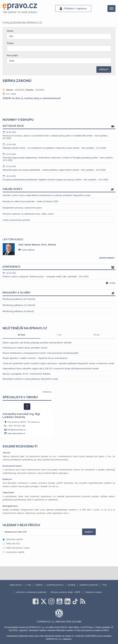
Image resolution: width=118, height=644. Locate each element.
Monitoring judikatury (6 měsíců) (18, 311)
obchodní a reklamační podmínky (31, 592)
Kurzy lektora (26, 250)
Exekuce (7, 479)
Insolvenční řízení (12, 466)
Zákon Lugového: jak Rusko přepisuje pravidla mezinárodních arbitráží (37, 343)
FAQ (105, 585)
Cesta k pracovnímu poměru (16, 220)
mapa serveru (16, 585)
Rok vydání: (13, 56)
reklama (39, 585)
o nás (29, 585)
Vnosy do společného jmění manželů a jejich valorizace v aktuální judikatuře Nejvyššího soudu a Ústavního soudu (58, 363)
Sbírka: (10, 31)
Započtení (8, 492)
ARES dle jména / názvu (16, 548)
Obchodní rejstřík (13, 539)
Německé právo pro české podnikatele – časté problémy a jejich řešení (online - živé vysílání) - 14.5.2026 (59, 168)
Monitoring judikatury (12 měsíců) (19, 305)
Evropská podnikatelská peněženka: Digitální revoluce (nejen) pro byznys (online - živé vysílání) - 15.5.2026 (59, 178)
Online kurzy (59, 189)
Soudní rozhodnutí (20, 446)
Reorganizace (10, 506)
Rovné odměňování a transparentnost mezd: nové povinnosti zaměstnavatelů (40, 353)
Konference (59, 267)
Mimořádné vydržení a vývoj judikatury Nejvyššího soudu (30, 379)
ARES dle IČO (11, 544)
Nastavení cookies (94, 592)
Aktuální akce (59, 126)
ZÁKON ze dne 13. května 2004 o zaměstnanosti (32, 98)
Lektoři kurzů (13, 239)
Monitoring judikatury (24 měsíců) (19, 299)
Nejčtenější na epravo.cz (25, 328)
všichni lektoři (107, 258)
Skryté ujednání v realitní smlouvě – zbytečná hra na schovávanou (35, 358)
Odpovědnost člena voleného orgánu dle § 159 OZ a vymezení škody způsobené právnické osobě (50, 368)
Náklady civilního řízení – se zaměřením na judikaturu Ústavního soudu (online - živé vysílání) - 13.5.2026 (59, 146)
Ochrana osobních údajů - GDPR (65, 592)
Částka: (10, 43)
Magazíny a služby (59, 293)
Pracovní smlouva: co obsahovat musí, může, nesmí (28, 214)
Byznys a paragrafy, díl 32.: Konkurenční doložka (27, 374)
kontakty (72, 585)
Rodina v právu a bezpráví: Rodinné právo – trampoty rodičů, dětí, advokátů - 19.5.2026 (59, 275)
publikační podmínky (89, 585)
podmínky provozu (55, 585)
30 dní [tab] (97, 335)
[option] (59, 249)
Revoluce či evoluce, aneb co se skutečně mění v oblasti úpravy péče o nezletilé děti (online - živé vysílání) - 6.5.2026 (59, 135)
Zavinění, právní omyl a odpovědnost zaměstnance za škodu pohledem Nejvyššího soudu (47, 195)
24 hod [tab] (21, 335)
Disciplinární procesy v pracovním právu (22, 208)
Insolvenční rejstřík (13, 552)
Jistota (6, 453)
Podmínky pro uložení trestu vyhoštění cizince (25, 348)
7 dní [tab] (59, 335)
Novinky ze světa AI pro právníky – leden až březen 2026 (30, 201)
